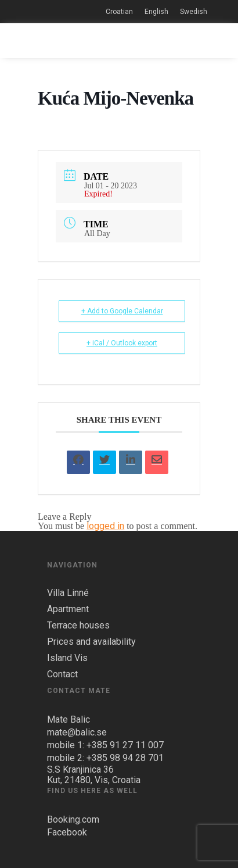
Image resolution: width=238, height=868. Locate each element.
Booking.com (73, 819)
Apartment (68, 609)
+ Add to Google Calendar (122, 311)
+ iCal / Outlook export (122, 343)
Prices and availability (91, 642)
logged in (105, 526)
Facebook (67, 832)
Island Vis (67, 658)
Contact (62, 674)
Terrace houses (78, 626)
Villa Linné (68, 593)
